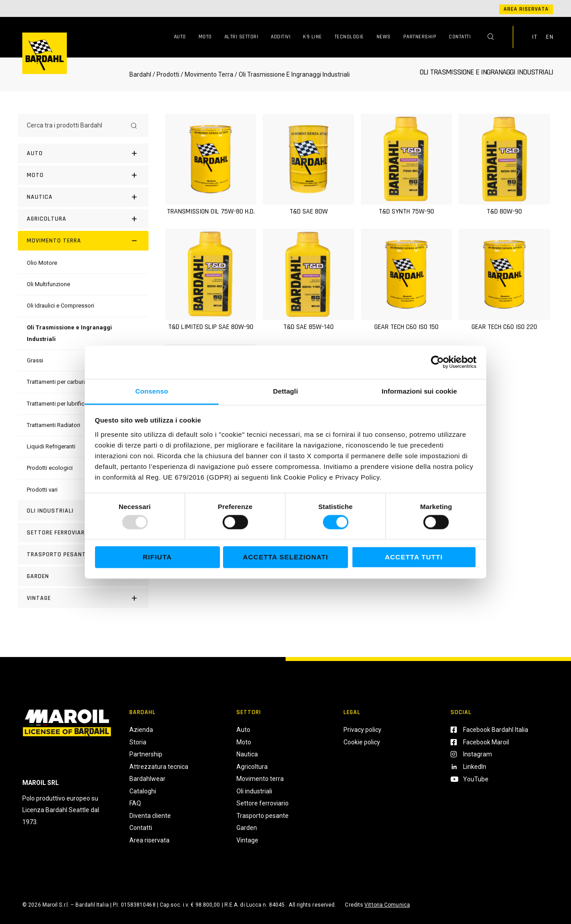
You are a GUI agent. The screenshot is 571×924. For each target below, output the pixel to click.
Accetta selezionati (285, 557)
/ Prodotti (166, 74)
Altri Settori (242, 37)
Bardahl (140, 74)
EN (550, 37)
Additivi (281, 37)
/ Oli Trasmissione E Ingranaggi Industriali (292, 74)
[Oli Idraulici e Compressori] (60, 306)
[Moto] (83, 175)
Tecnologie (349, 37)
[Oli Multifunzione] (48, 284)
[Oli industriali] (83, 511)
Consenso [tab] (151, 391)
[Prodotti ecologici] (50, 468)
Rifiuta (157, 557)
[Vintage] (83, 598)
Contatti (460, 37)
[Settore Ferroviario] (83, 533)
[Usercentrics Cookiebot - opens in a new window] (437, 362)
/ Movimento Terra (207, 74)
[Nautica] (83, 197)
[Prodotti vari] (42, 490)
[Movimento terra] (83, 241)
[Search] (134, 125)
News (384, 37)
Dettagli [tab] (285, 391)
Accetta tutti (414, 557)
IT (534, 37)
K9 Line (312, 37)
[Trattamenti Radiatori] (54, 425)
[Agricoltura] (83, 219)
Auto (180, 37)
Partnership (420, 37)
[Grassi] (35, 360)
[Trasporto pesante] (83, 554)
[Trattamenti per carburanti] (60, 382)
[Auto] (83, 153)
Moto (205, 37)
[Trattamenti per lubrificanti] (60, 404)
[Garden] (83, 576)
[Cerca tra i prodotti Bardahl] (75, 125)
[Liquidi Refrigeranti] (51, 446)
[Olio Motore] (42, 263)
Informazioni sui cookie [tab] (420, 391)
